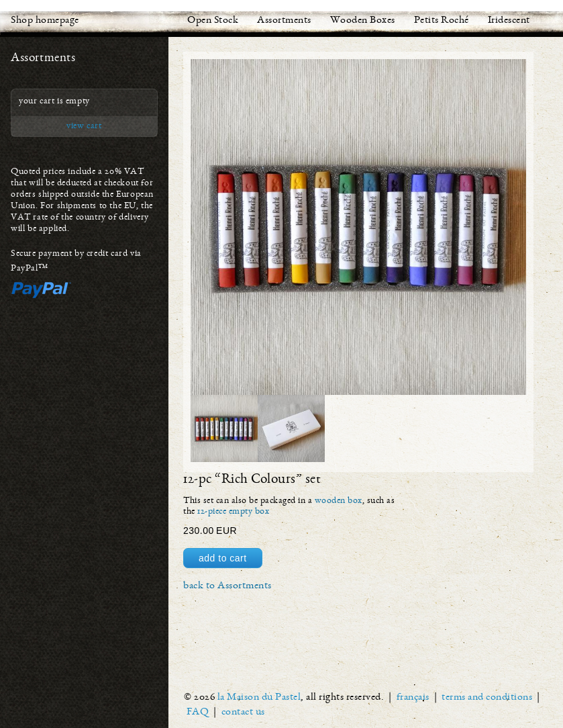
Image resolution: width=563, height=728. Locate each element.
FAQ (198, 713)
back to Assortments (227, 586)
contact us (243, 713)
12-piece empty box (233, 512)
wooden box (339, 501)
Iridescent (509, 21)
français (413, 698)
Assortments (284, 21)
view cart (84, 126)
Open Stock (213, 21)
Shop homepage (45, 21)
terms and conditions (487, 698)
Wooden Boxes (363, 21)
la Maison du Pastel (259, 698)
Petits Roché (442, 21)
